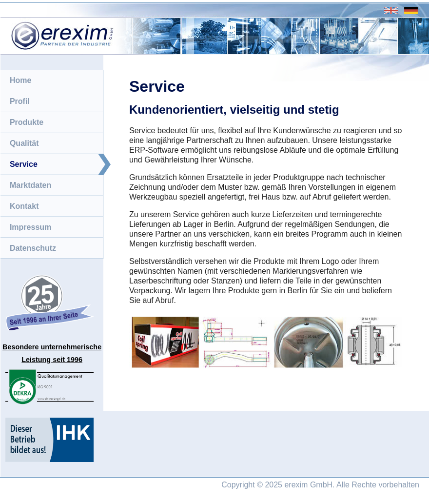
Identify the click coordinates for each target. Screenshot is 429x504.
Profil (20, 101)
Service (24, 164)
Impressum (30, 227)
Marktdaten (30, 185)
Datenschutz (33, 248)
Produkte (27, 122)
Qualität (24, 143)
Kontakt (24, 206)
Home (20, 80)
